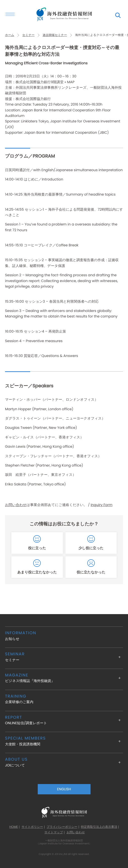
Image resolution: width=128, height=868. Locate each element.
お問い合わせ (16, 505)
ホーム (10, 35)
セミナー (29, 35)
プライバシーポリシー (62, 827)
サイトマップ (54, 833)
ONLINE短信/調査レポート (64, 720)
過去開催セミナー (55, 35)
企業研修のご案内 (64, 699)
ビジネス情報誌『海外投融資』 (64, 678)
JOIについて (64, 762)
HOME (14, 827)
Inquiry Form (101, 505)
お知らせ (64, 636)
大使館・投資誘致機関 (64, 741)
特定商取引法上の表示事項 (99, 827)
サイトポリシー (32, 827)
